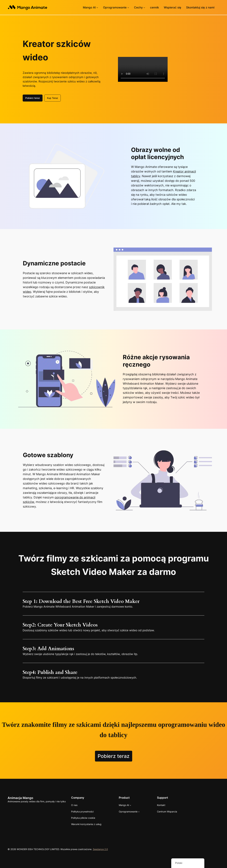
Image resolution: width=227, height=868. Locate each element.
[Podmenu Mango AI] (97, 7)
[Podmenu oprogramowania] (128, 7)
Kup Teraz (53, 98)
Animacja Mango (20, 798)
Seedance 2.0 (100, 849)
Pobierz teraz (33, 98)
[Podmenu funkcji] (144, 7)
